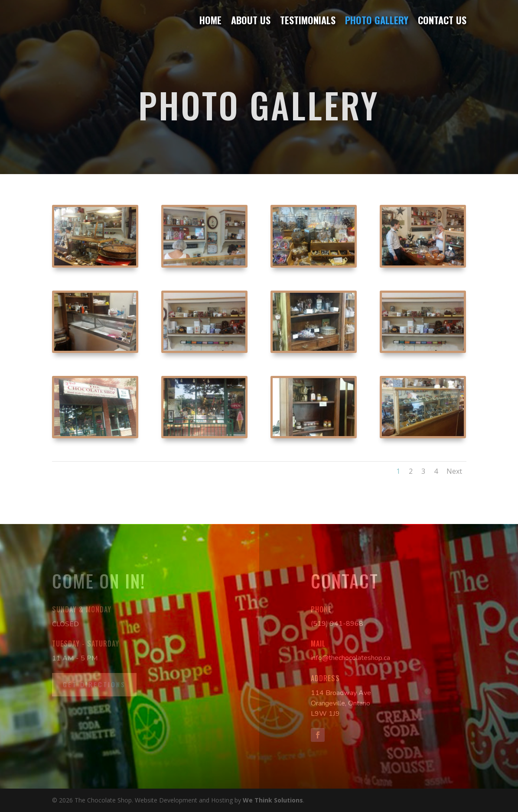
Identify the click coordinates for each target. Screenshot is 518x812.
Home (210, 21)
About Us (251, 21)
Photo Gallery (377, 21)
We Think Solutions (273, 800)
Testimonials (308, 21)
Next (454, 471)
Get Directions (94, 684)
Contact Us (442, 21)
